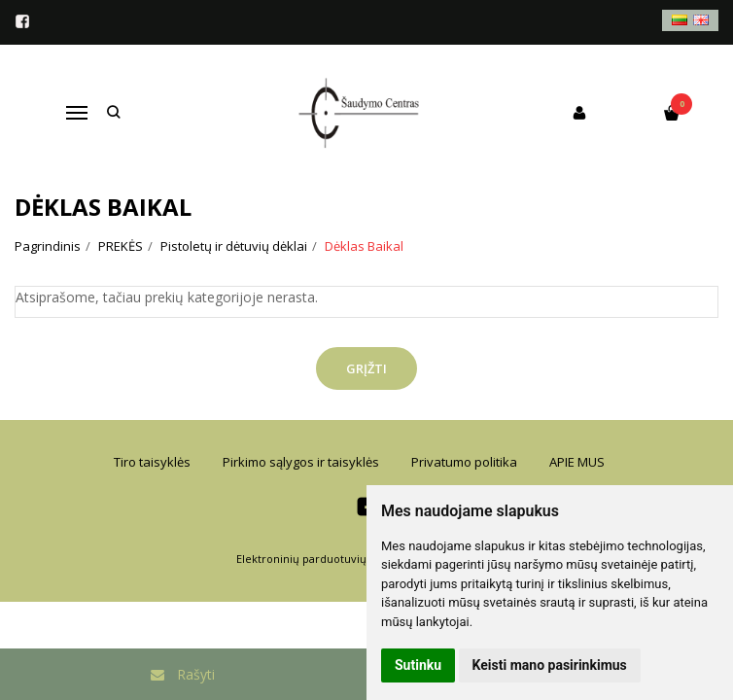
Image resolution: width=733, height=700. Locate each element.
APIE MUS (577, 462)
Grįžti (366, 368)
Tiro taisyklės (152, 462)
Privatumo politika (464, 462)
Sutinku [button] (418, 665)
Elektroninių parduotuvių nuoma (321, 559)
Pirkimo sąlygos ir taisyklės (301, 462)
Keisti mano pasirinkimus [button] (550, 665)
